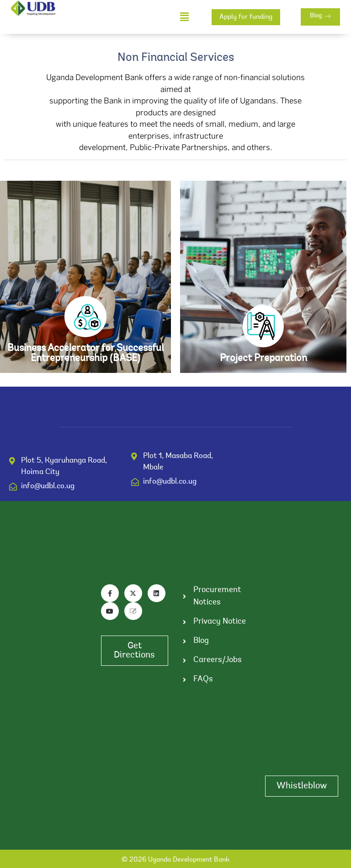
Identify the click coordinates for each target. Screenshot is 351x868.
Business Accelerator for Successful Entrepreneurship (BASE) (85, 354)
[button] (185, 17)
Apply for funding (246, 17)
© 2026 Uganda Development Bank (175, 860)
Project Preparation (263, 359)
